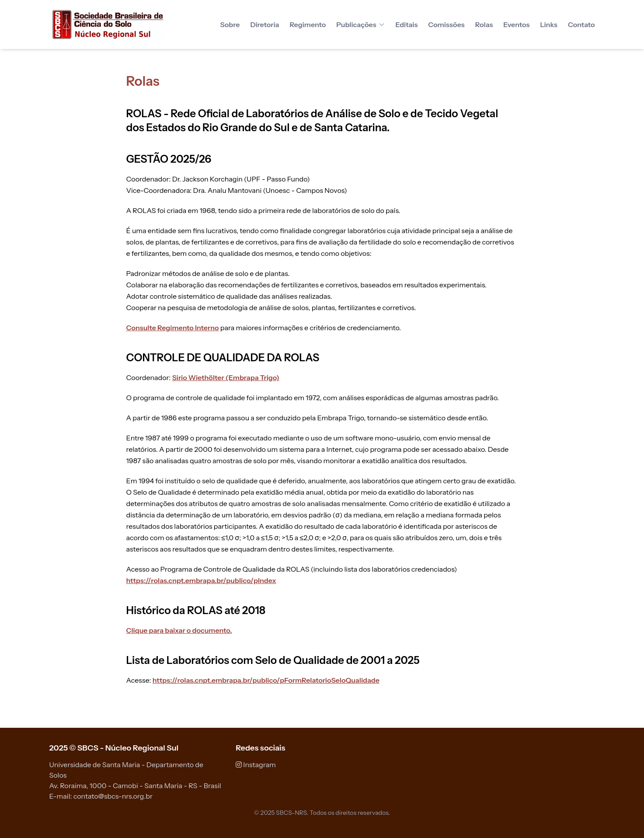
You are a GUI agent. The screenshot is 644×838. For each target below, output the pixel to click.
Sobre (230, 24)
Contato (581, 24)
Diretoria (265, 24)
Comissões (446, 24)
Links (548, 24)
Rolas (484, 24)
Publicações (360, 24)
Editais (407, 24)
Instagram (256, 765)
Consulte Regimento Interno (173, 328)
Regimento (308, 24)
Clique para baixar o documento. (179, 630)
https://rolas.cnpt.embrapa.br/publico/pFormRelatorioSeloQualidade (266, 680)
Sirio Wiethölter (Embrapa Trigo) (226, 377)
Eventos (516, 24)
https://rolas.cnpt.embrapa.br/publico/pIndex (201, 580)
